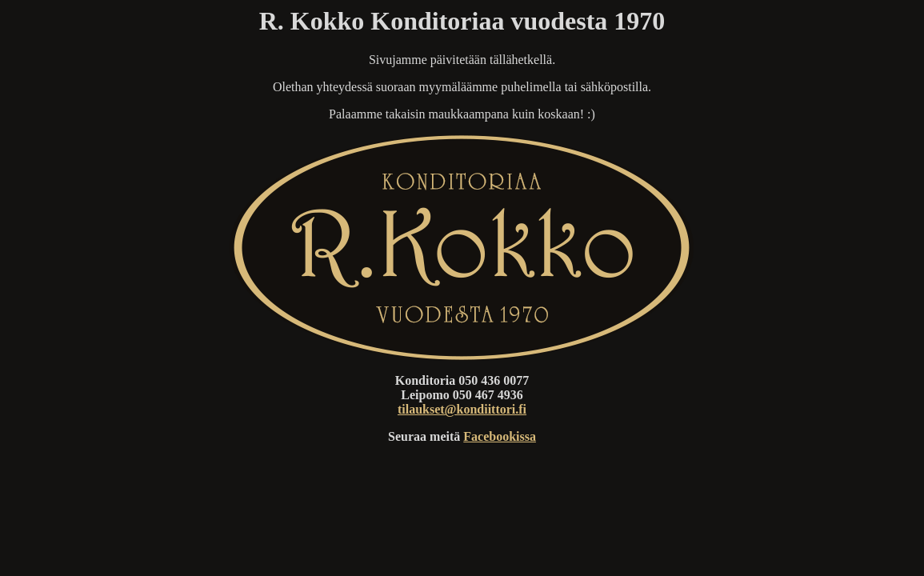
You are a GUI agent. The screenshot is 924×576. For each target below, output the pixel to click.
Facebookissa (500, 436)
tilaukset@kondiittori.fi (462, 409)
